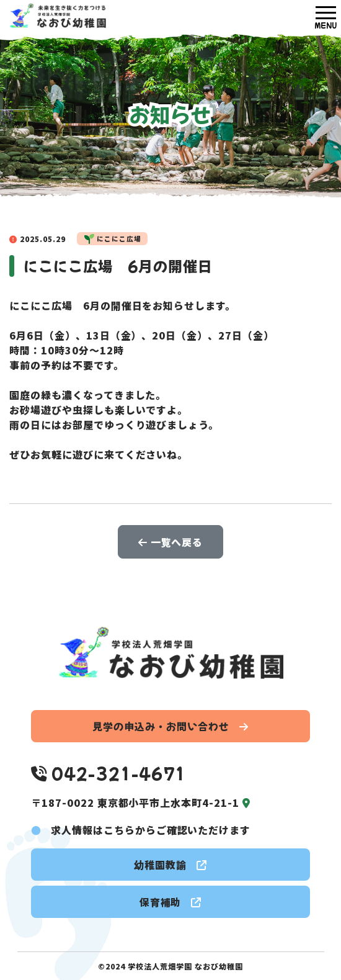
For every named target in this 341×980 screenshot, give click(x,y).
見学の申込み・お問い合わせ (170, 726)
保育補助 (171, 902)
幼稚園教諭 (170, 865)
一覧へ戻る (171, 542)
